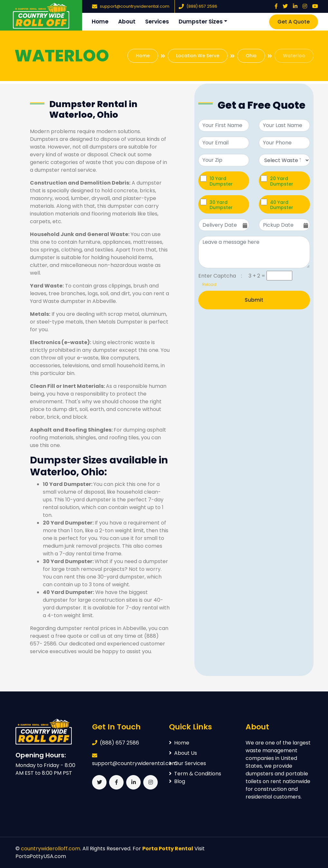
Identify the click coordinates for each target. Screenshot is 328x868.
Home (100, 22)
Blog (177, 781)
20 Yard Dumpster (282, 181)
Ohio (251, 56)
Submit (254, 300)
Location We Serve (198, 56)
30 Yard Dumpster (221, 205)
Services (157, 22)
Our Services (187, 763)
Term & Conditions (195, 774)
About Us (183, 753)
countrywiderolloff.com (51, 849)
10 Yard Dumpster (221, 181)
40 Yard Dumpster (282, 205)
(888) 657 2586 (202, 6)
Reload (207, 284)
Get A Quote (294, 22)
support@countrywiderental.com (135, 6)
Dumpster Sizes (201, 22)
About (127, 22)
